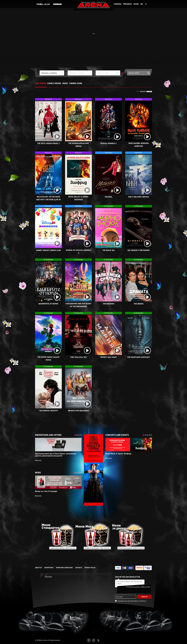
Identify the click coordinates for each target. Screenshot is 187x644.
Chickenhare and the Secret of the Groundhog (79, 305)
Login (136, 4)
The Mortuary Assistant (139, 357)
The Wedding (109, 304)
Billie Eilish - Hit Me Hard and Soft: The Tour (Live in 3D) (48, 200)
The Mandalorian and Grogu (78, 145)
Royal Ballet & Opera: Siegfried (78, 198)
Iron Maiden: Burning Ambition (139, 145)
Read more (38, 460)
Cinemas (117, 4)
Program (127, 4)
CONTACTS (79, 568)
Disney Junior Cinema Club (48, 250)
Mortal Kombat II (109, 143)
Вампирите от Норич (48, 304)
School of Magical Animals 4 (79, 252)
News (38, 473)
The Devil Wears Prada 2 (48, 143)
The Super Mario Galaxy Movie (48, 358)
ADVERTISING (49, 568)
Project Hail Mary (109, 357)
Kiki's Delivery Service (55, 59)
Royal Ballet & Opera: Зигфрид (118, 454)
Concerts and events (117, 435)
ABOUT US (38, 568)
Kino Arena (49, 577)
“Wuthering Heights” (48, 411)
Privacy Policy (90, 568)
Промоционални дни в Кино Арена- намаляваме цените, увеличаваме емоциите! (56, 455)
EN (146, 4)
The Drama (139, 304)
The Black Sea (109, 250)
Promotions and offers (48, 435)
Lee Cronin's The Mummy (139, 250)
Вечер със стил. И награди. (46, 491)
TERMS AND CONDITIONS (64, 568)
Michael (109, 197)
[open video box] (57, 137)
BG (142, 4)
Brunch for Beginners (79, 411)
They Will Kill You (78, 357)
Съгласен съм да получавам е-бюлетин (132, 601)
